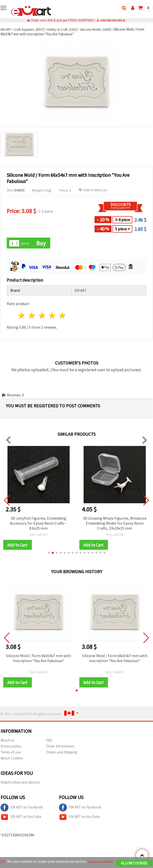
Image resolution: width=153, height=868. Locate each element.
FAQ (49, 741)
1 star (22, 316)
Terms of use (11, 753)
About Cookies (12, 759)
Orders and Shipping (62, 753)
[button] (49, 554)
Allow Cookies (134, 861)
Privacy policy (11, 747)
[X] (3, 859)
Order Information (60, 747)
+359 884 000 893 (111, 20)
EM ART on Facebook (22, 808)
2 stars (32, 316)
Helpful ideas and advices (20, 783)
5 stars (62, 316)
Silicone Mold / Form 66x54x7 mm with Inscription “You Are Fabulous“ (39, 659)
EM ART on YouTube (21, 818)
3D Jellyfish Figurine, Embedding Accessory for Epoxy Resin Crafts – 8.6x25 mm (39, 523)
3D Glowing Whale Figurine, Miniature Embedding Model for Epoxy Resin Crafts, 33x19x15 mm (115, 523)
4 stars (52, 316)
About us (7, 741)
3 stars (42, 316)
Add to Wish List (93, 190)
